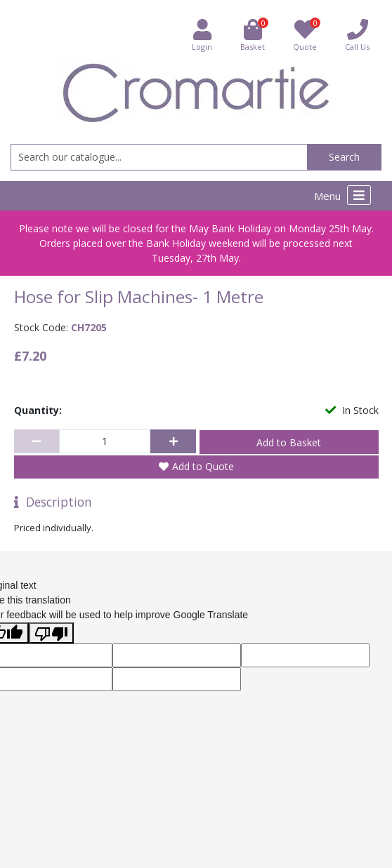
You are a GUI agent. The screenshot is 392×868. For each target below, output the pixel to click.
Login (202, 35)
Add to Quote (203, 466)
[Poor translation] (51, 633)
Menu (342, 195)
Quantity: (38, 410)
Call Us (357, 35)
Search (344, 157)
